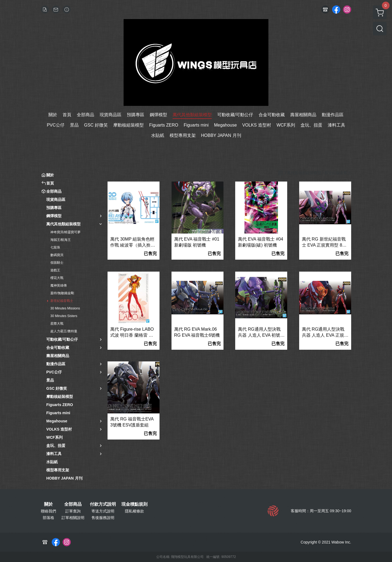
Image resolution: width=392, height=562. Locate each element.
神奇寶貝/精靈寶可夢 (65, 232)
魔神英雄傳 (59, 285)
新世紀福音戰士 (62, 301)
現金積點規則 (134, 504)
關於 (48, 504)
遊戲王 (55, 270)
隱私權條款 (134, 511)
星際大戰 (57, 324)
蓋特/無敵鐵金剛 (62, 293)
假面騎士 (57, 263)
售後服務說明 (103, 518)
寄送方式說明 (103, 511)
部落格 (48, 518)
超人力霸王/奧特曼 (64, 331)
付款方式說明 (103, 504)
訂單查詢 (73, 511)
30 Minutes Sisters (64, 316)
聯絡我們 (48, 511)
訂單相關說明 (73, 518)
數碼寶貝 (57, 255)
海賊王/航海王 (61, 240)
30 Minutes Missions (65, 308)
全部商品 (73, 504)
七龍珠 (55, 247)
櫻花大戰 (57, 278)
